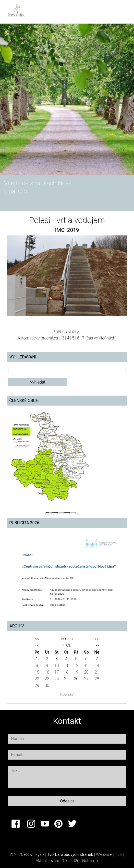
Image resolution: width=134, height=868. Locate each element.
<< (37, 639)
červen (67, 639)
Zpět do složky (66, 332)
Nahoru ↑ (90, 861)
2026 (67, 645)
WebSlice (104, 855)
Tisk (119, 855)
